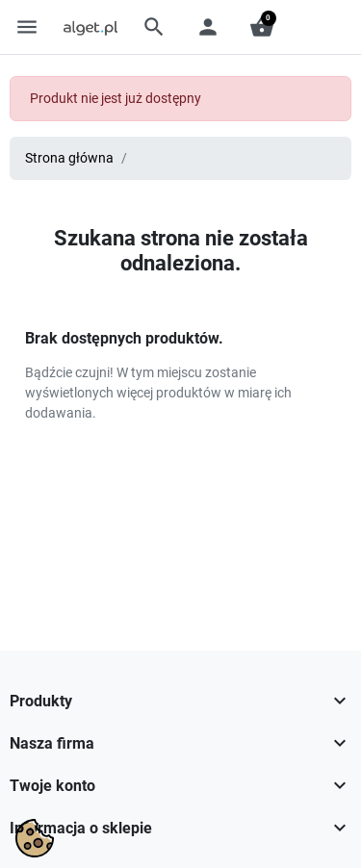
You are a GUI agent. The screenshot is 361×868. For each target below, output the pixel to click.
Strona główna (69, 158)
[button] (154, 27)
